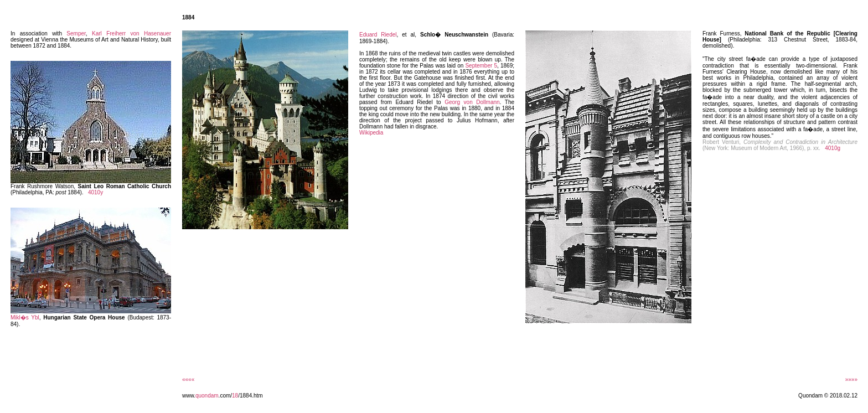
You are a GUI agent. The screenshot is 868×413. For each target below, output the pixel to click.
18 (235, 396)
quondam (207, 396)
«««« (188, 380)
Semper (76, 33)
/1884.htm (250, 396)
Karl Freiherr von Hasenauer (131, 33)
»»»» (851, 380)
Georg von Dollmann (472, 102)
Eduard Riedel (378, 35)
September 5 (481, 66)
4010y (95, 192)
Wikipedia (371, 133)
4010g (833, 148)
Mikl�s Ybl (25, 318)
